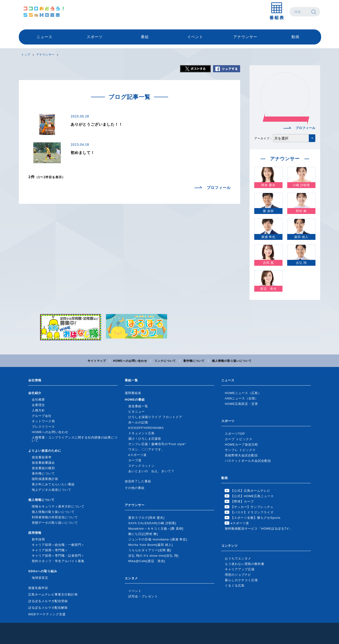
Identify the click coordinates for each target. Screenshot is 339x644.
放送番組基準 (42, 457)
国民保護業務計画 (45, 479)
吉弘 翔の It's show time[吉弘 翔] (153, 556)
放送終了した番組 (138, 481)
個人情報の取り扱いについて (232, 361)
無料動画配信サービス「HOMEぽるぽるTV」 (258, 529)
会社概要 (38, 400)
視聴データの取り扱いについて (55, 523)
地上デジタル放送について (52, 490)
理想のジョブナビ (238, 575)
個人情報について (41, 500)
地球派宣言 (40, 578)
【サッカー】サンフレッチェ (252, 507)
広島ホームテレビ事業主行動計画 (53, 594)
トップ (26, 55)
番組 (145, 37)
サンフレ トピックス (240, 450)
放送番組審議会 (43, 463)
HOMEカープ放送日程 (241, 445)
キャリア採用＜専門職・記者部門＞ (58, 556)
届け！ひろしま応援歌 (145, 439)
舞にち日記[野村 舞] (143, 534)
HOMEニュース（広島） (243, 393)
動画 (295, 37)
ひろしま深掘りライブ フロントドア (155, 417)
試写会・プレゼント (143, 596)
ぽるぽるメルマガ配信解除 (48, 608)
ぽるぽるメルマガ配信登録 (48, 601)
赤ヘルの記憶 (138, 422)
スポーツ (95, 37)
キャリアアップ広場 (240, 569)
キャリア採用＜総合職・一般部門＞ (58, 545)
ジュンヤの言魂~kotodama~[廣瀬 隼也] (158, 539)
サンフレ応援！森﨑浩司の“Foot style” (157, 444)
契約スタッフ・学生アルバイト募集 (58, 561)
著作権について (194, 361)
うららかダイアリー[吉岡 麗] (150, 550)
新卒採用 (38, 539)
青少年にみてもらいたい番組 (53, 484)
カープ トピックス (239, 439)
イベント (195, 37)
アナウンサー (245, 37)
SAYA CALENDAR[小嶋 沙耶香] (152, 523)
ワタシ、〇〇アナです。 (146, 449)
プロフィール (219, 188)
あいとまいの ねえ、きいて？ (151, 471)
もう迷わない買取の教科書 (245, 564)
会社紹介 (35, 393)
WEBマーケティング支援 (47, 614)
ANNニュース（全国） (242, 398)
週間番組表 (133, 393)
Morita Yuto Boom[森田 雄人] (151, 545)
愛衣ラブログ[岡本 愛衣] (146, 518)
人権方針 (38, 410)
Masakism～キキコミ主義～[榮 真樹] (156, 529)
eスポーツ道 (137, 455)
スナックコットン (141, 466)
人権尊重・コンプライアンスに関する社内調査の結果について (75, 439)
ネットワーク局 (43, 421)
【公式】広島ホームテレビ (250, 491)
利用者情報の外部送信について (55, 517)
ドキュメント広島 (141, 433)
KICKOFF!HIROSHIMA (146, 428)
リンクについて (165, 361)
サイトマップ (97, 361)
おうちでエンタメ (238, 558)
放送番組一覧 (138, 406)
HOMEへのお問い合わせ (130, 361)
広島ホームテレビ (44, 12)
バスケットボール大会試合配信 (248, 461)
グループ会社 (42, 416)
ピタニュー (137, 412)
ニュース (44, 37)
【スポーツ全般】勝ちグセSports (256, 518)
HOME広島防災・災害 (241, 404)
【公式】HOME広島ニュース (252, 496)
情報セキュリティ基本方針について (58, 506)
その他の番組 (135, 488)
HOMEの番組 (135, 400)
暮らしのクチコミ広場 (241, 580)
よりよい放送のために (45, 451)
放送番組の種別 (43, 468)
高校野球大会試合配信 (241, 455)
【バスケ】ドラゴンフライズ (252, 512)
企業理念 (38, 405)
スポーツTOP (235, 434)
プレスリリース (43, 427)
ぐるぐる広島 (235, 586)
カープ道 (135, 460)
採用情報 (35, 533)
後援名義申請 (38, 588)
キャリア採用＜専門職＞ (50, 550)
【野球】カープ (242, 501)
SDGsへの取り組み (43, 571)
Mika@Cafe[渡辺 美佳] (147, 561)
